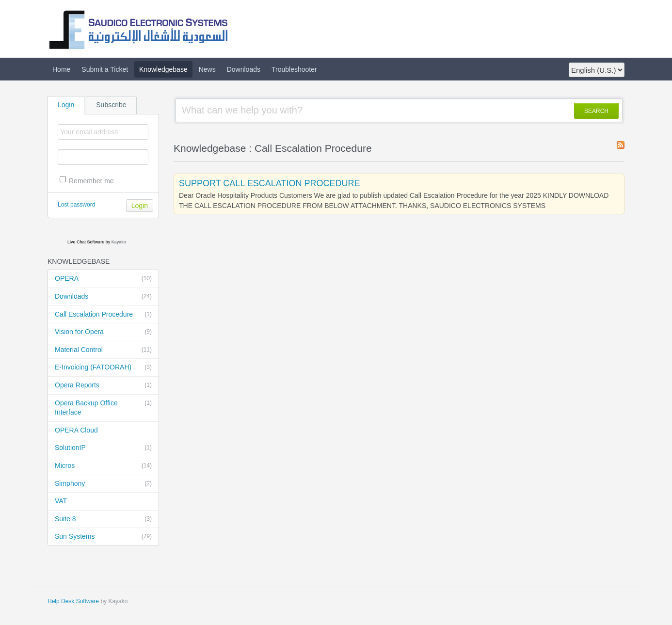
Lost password (76, 205)
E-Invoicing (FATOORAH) (103, 368)
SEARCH (596, 111)
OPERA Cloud (76, 430)
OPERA (103, 279)
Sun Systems (103, 537)
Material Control (103, 350)
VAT (61, 501)
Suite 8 (103, 519)
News (207, 69)
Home (61, 69)
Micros (103, 466)
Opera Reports (103, 385)
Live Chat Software (86, 242)
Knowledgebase (163, 69)
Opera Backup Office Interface (103, 408)
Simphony (103, 484)
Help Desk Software (73, 601)
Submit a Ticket (105, 69)
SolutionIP (103, 448)
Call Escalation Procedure (103, 315)
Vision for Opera (103, 332)
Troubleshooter (294, 69)
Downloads (244, 69)
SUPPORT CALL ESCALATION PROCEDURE (269, 183)
